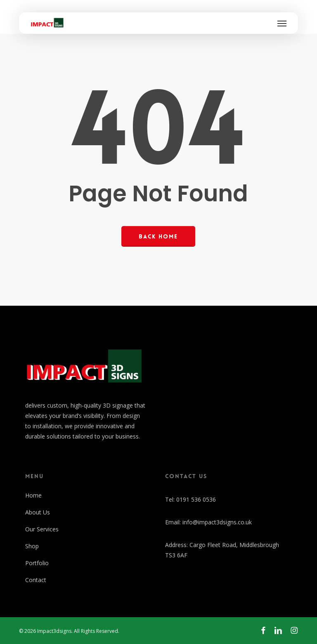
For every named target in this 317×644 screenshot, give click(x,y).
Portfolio (37, 563)
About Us (38, 512)
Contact (36, 580)
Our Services (42, 529)
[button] (282, 23)
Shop (32, 546)
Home (33, 495)
